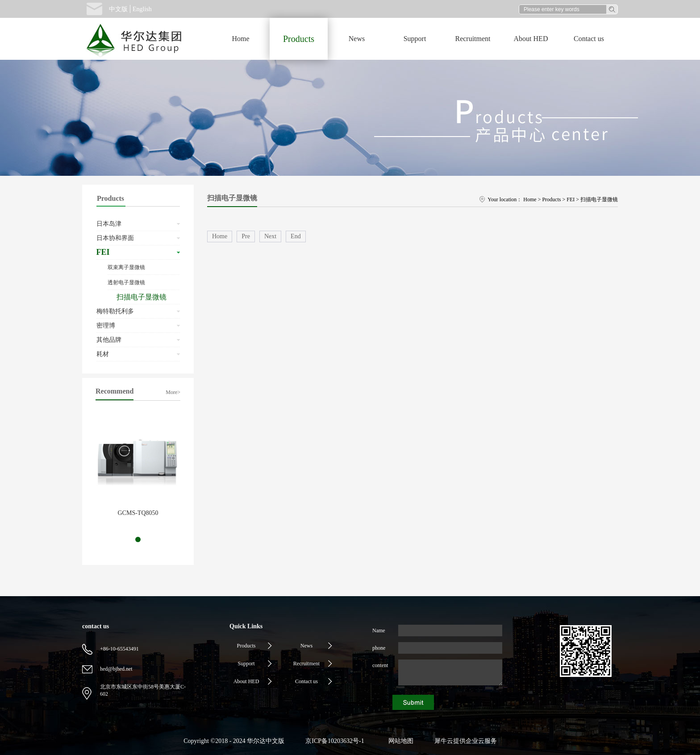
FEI (571, 199)
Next (270, 236)
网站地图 (399, 741)
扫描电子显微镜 (599, 199)
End (296, 236)
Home (240, 39)
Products (551, 199)
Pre (246, 236)
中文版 (118, 9)
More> (173, 392)
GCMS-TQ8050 (138, 513)
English (142, 9)
